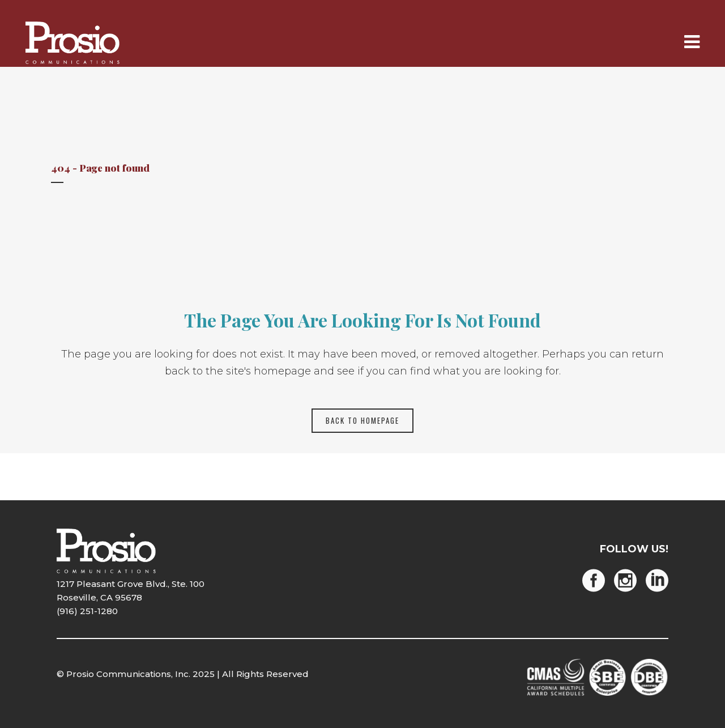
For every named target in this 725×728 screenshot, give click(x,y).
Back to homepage (362, 420)
